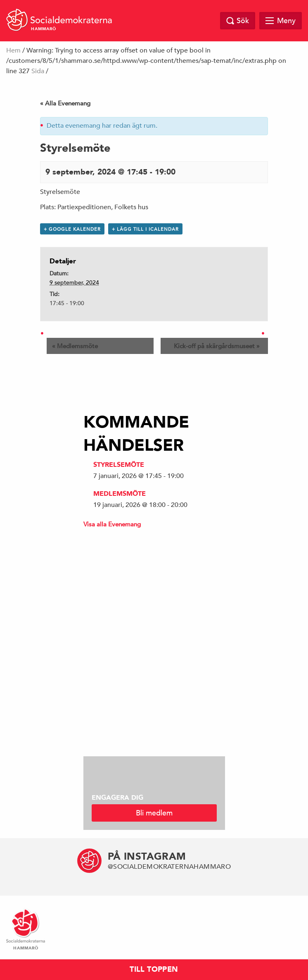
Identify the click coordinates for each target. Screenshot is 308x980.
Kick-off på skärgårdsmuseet (217, 346)
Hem (13, 50)
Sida (38, 71)
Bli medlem (154, 813)
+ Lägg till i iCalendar (145, 229)
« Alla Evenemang (65, 103)
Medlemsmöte (75, 346)
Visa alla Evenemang (112, 524)
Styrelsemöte (119, 465)
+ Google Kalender (72, 229)
